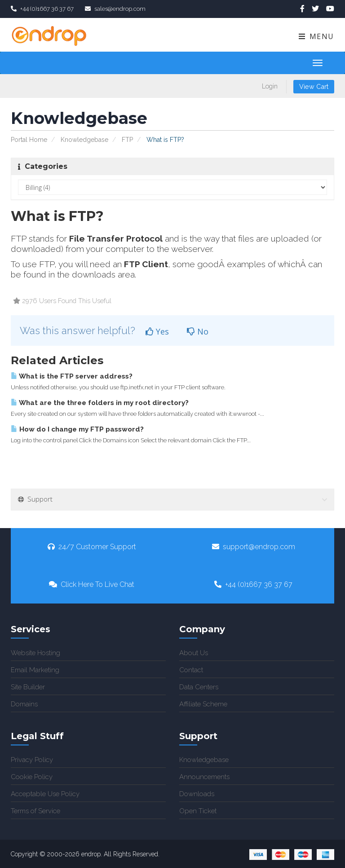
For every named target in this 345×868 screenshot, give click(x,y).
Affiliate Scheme (203, 704)
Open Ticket (198, 811)
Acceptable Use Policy (45, 794)
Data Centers (199, 687)
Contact (191, 670)
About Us (194, 653)
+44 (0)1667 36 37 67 (253, 584)
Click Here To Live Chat (92, 584)
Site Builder (28, 687)
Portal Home (29, 140)
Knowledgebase (84, 140)
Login (270, 86)
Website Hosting (35, 653)
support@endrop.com (254, 547)
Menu (316, 36)
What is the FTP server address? (72, 376)
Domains (24, 704)
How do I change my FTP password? (77, 429)
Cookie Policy (32, 777)
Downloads (197, 794)
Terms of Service (35, 811)
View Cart (314, 86)
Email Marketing (35, 670)
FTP (127, 140)
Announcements (204, 777)
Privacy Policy (32, 760)
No (198, 331)
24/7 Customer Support (92, 547)
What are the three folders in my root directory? (100, 403)
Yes (157, 331)
